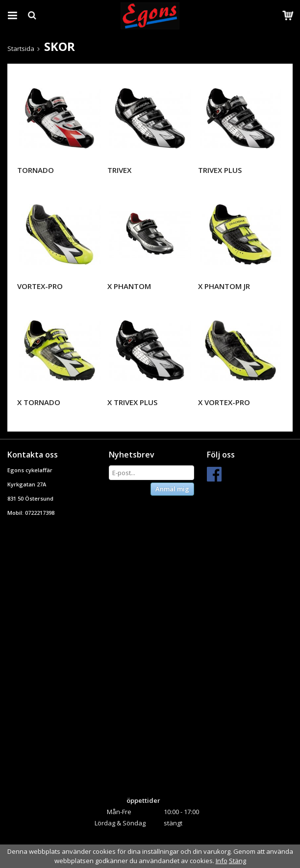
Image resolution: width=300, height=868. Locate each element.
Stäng (237, 861)
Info (222, 861)
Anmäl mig (172, 489)
